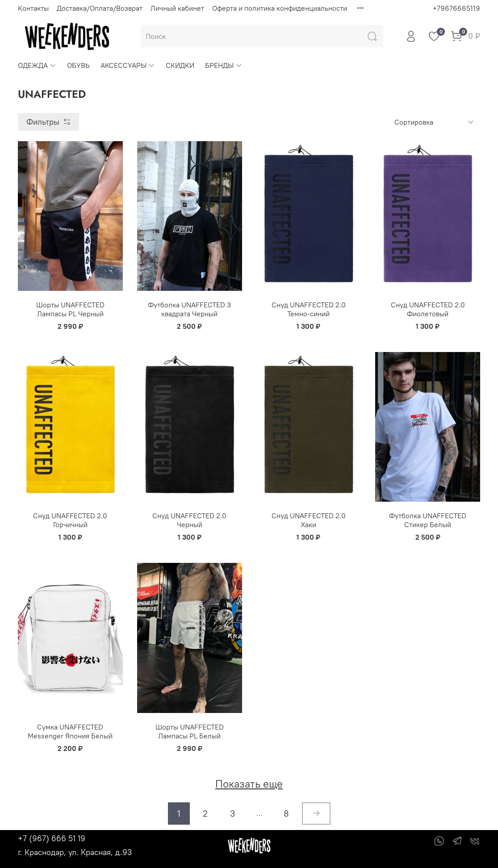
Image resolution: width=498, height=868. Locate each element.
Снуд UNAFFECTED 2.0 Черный (189, 520)
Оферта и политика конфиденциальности (280, 8)
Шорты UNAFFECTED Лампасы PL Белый (190, 731)
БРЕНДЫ (224, 65)
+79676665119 (456, 8)
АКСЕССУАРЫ (128, 65)
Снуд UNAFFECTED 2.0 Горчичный (70, 520)
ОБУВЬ (78, 65)
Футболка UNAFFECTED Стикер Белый (428, 520)
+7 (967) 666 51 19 (52, 838)
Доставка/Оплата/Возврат (100, 8)
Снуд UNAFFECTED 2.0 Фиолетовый (428, 309)
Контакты (33, 8)
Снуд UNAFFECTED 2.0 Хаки (309, 520)
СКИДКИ (180, 65)
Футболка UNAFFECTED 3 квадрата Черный (189, 309)
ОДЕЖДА (37, 65)
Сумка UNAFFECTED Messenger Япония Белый (70, 731)
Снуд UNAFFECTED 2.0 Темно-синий (309, 309)
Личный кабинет (177, 8)
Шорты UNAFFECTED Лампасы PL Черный (70, 309)
